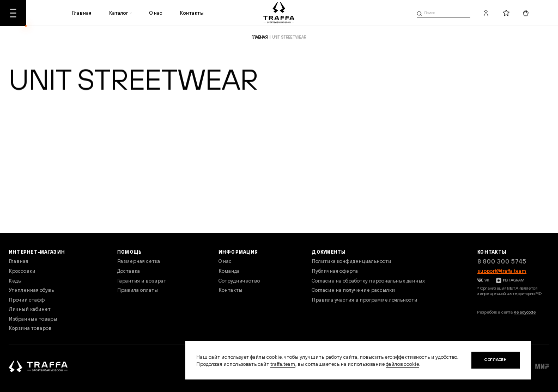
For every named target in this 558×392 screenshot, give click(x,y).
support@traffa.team (502, 271)
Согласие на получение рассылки (353, 290)
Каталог (119, 13)
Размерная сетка (139, 261)
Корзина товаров (30, 328)
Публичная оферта (335, 271)
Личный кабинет (30, 309)
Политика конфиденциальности (351, 261)
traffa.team (283, 364)
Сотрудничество (239, 281)
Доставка (129, 271)
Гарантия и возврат (142, 281)
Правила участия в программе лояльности (365, 300)
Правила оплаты (138, 290)
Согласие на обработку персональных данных (368, 281)
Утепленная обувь (31, 290)
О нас (156, 13)
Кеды (15, 281)
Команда (229, 271)
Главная (82, 13)
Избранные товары (33, 319)
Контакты (192, 13)
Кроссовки (22, 271)
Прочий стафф (27, 300)
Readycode (525, 312)
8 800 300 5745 (502, 262)
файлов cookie (402, 364)
